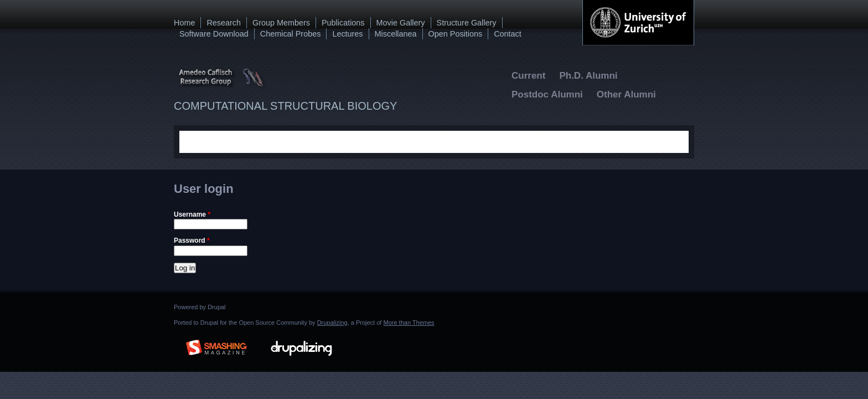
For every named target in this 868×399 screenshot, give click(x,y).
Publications (343, 23)
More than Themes (409, 323)
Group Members (281, 23)
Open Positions (456, 34)
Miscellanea (396, 34)
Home (184, 23)
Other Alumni (626, 94)
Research (224, 23)
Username (192, 214)
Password (192, 241)
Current (528, 76)
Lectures (347, 34)
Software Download (214, 34)
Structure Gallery (467, 23)
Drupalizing (332, 323)
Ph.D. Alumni (588, 76)
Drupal (216, 307)
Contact (508, 34)
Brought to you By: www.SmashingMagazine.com (216, 346)
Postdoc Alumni (547, 94)
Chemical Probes (291, 34)
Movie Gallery (401, 23)
